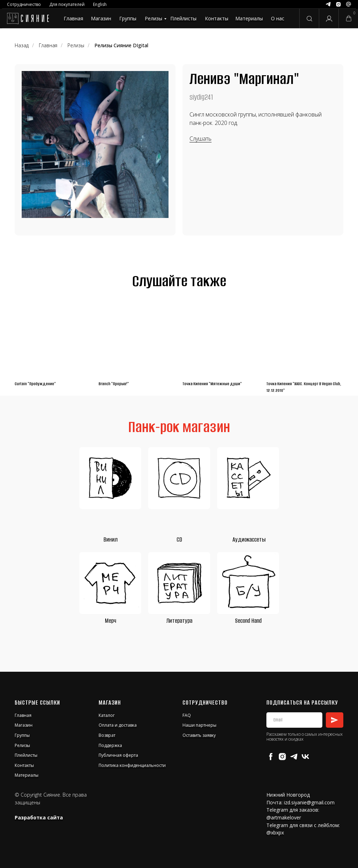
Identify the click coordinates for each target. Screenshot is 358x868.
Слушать (201, 139)
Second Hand (248, 621)
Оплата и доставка (118, 725)
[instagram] (282, 757)
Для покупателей (67, 4)
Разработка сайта (39, 817)
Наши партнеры (199, 725)
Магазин (101, 18)
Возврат (107, 735)
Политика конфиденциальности (132, 765)
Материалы (249, 18)
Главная (73, 18)
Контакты (217, 18)
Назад (22, 45)
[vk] (305, 757)
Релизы (153, 18)
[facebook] (271, 757)
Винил (110, 539)
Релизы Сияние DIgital (121, 45)
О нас (278, 18)
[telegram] (294, 757)
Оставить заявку (199, 735)
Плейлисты (183, 18)
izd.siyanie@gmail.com (309, 802)
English (100, 4)
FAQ (187, 715)
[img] (28, 19)
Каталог (107, 715)
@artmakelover (284, 817)
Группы (128, 18)
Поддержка (110, 745)
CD (179, 539)
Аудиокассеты (249, 539)
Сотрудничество (24, 4)
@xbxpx (275, 832)
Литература (179, 621)
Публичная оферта (118, 755)
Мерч (110, 621)
